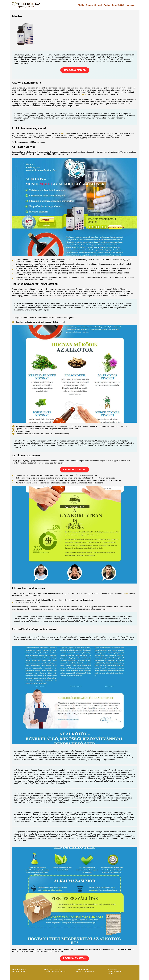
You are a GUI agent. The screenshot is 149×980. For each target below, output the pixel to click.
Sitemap (110, 973)
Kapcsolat (130, 5)
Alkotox (84, 94)
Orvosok (98, 5)
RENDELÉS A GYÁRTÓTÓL (75, 70)
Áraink (107, 5)
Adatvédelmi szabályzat (116, 972)
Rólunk (89, 5)
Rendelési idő (118, 5)
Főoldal (81, 5)
